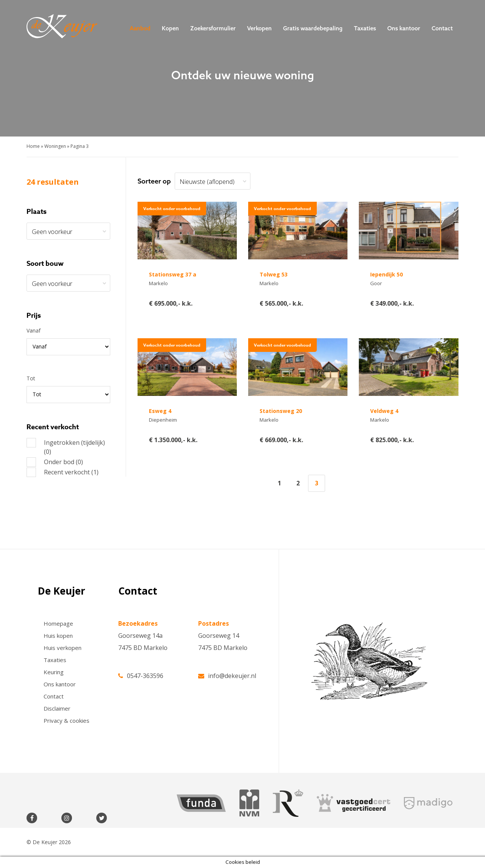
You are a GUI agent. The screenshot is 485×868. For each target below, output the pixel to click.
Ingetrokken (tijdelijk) (66, 447)
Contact (442, 28)
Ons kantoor (404, 28)
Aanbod (140, 28)
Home (33, 146)
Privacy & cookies (66, 720)
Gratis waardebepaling (313, 28)
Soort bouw (45, 264)
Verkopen (259, 28)
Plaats (37, 212)
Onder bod (55, 462)
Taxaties (365, 28)
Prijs (34, 315)
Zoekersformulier (213, 28)
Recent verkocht (63, 472)
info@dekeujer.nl (227, 675)
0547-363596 (141, 675)
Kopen (170, 28)
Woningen (55, 146)
